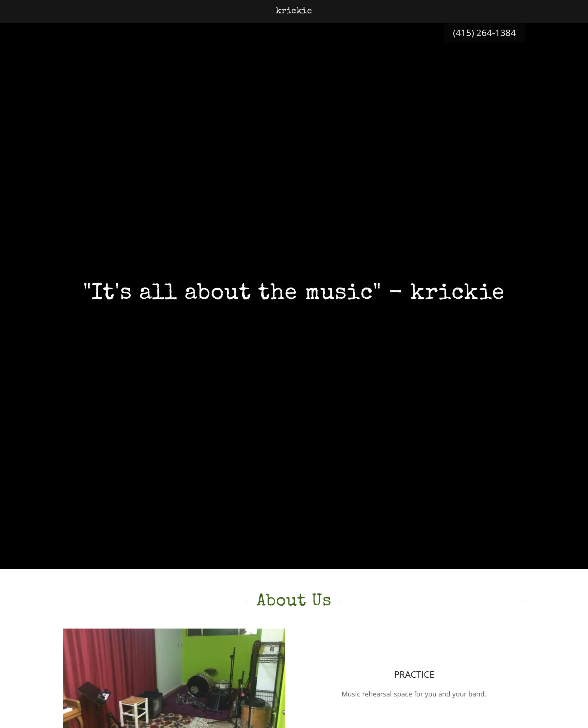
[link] (294, 11)
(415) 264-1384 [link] (484, 32)
